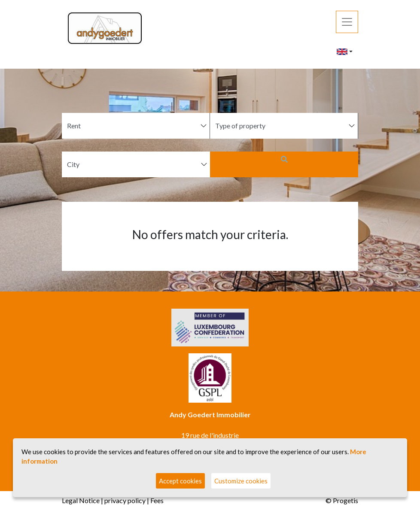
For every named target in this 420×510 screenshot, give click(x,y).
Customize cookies (241, 481)
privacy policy (125, 500)
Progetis (345, 500)
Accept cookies (180, 481)
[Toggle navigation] (347, 22)
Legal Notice (81, 500)
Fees (157, 500)
